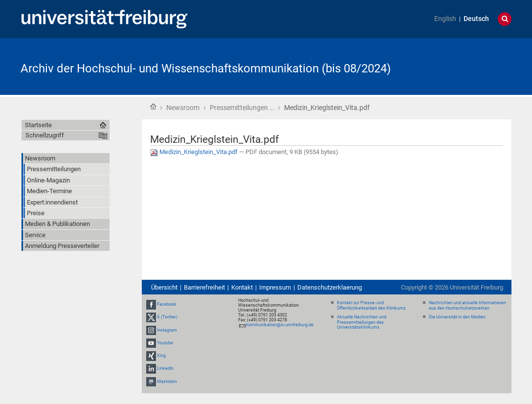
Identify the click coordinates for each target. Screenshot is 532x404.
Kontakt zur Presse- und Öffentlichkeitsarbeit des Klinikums (371, 305)
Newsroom (183, 108)
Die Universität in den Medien (457, 317)
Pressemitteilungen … (242, 108)
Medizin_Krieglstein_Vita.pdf (195, 152)
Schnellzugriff (45, 135)
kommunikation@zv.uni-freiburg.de (280, 325)
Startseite (153, 107)
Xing (161, 356)
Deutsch (476, 19)
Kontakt (242, 287)
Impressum (275, 287)
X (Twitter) (167, 317)
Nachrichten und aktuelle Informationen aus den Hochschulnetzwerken (467, 305)
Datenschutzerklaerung (330, 287)
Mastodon (167, 382)
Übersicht (164, 287)
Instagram (167, 330)
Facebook (167, 304)
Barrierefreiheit (204, 287)
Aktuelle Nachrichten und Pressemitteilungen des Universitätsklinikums (362, 322)
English (445, 19)
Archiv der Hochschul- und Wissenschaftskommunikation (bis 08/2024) (206, 68)
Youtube (165, 343)
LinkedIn (165, 368)
